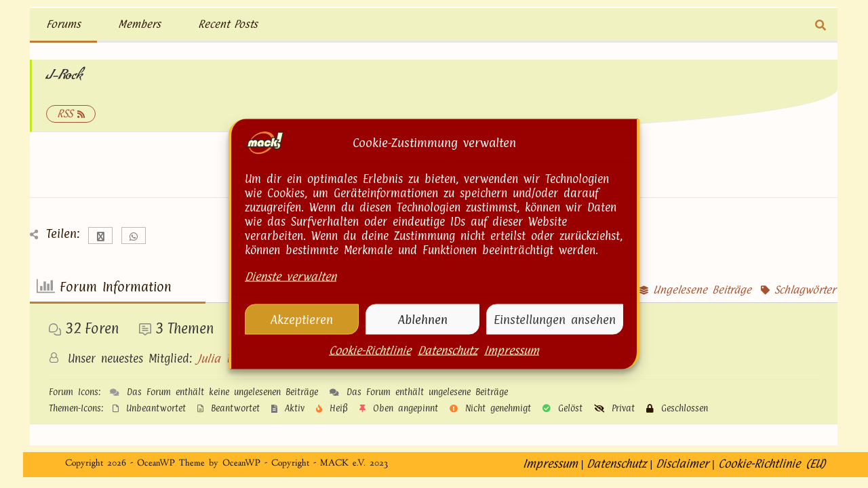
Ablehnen (423, 320)
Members (139, 24)
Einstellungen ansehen (555, 320)
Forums (63, 24)
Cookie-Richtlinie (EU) (772, 474)
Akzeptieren (302, 320)
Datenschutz (448, 352)
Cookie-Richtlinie (370, 352)
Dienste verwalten (291, 278)
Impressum (512, 352)
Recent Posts (228, 24)
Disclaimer (682, 474)
